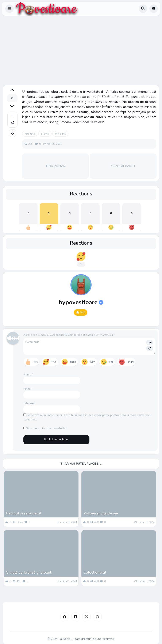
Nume (28, 375)
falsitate (30, 134)
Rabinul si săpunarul (24, 513)
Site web (29, 403)
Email (28, 389)
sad (111, 362)
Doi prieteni (55, 166)
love (54, 362)
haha (73, 362)
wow (93, 362)
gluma (45, 134)
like (36, 362)
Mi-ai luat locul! (123, 166)
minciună (60, 134)
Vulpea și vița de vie (101, 513)
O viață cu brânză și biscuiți (29, 572)
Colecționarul (95, 572)
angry (131, 362)
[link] (12, 133)
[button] (9, 9)
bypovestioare (81, 302)
